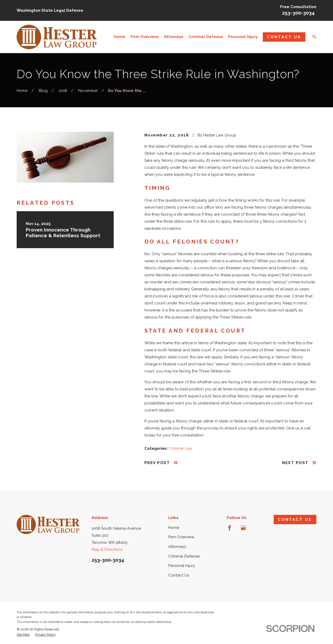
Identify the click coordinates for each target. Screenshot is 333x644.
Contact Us (284, 37)
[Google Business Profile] (243, 528)
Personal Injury (182, 566)
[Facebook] (230, 528)
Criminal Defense (184, 556)
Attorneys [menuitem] (174, 37)
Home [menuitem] (120, 37)
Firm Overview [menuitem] (145, 37)
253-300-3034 (298, 13)
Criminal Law (181, 448)
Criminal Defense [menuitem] (206, 37)
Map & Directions (107, 549)
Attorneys (177, 547)
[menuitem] (23, 635)
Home (174, 528)
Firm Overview (181, 537)
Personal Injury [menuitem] (243, 37)
